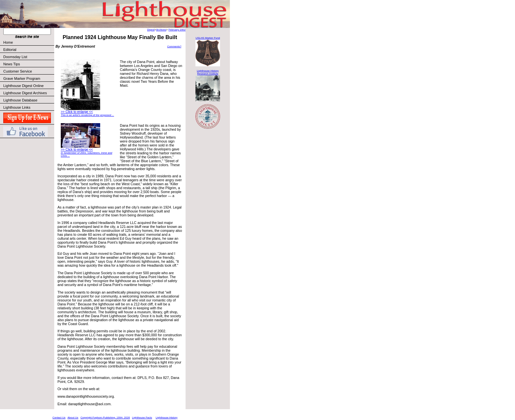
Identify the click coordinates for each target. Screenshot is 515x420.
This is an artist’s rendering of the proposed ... (87, 115)
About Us (73, 418)
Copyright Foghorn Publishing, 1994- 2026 (105, 418)
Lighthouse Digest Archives (25, 93)
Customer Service (28, 71)
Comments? (174, 46)
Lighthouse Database (20, 100)
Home (8, 42)
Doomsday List (15, 57)
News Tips (12, 64)
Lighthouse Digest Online (23, 86)
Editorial (28, 50)
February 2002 (177, 30)
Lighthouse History (167, 418)
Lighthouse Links (17, 107)
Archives (161, 30)
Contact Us (59, 418)
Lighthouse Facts (142, 418)
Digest (151, 30)
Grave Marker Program (22, 78)
